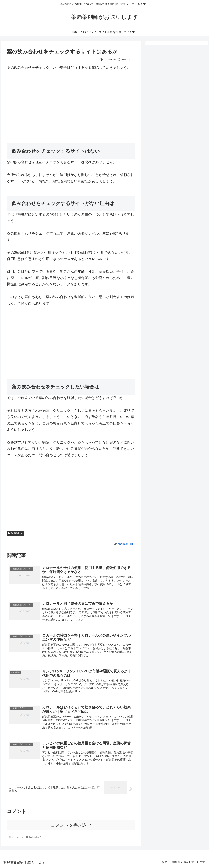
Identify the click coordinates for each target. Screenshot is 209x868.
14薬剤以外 (16, 533)
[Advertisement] (71, 104)
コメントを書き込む (71, 826)
